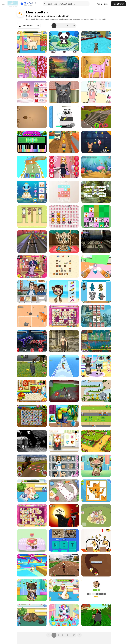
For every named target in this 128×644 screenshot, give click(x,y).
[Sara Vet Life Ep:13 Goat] (32, 42)
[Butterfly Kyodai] (32, 416)
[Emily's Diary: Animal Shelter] (64, 466)
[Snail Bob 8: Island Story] (96, 341)
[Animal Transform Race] (96, 117)
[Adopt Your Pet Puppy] (32, 590)
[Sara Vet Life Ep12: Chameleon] (32, 615)
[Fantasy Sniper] (64, 341)
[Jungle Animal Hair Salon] (64, 241)
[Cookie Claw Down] (64, 266)
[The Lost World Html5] (96, 192)
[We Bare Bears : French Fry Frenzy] (32, 291)
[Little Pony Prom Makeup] (32, 266)
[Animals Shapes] (96, 291)
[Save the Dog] (96, 540)
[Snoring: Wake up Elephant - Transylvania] (64, 515)
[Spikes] (32, 117)
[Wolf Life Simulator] (32, 366)
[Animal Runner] (32, 241)
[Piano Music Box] (32, 142)
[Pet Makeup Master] (64, 92)
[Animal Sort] (64, 217)
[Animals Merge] (96, 217)
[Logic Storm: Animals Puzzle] (64, 192)
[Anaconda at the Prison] (96, 241)
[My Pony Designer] (32, 67)
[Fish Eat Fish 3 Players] (96, 167)
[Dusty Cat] (32, 316)
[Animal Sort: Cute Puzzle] (32, 217)
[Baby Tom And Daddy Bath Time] (96, 366)
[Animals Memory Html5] (96, 316)
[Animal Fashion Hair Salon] (64, 416)
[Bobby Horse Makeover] (96, 67)
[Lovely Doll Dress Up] (96, 92)
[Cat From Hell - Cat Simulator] (96, 266)
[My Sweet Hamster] (32, 391)
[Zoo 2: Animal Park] (96, 441)
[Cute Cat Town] (96, 515)
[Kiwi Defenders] (64, 67)
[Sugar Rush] (96, 142)
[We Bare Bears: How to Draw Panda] (64, 117)
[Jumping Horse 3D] (32, 466)
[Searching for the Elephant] (32, 441)
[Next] (79, 635)
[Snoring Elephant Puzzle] (96, 391)
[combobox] (29, 26)
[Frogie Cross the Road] (96, 416)
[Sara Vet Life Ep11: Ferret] (64, 491)
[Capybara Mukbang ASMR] (32, 540)
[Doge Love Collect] (96, 565)
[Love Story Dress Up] (64, 167)
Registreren (118, 4)
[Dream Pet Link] (32, 515)
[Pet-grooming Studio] (64, 441)
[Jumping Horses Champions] (64, 565)
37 (74, 26)
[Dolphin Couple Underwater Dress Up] (32, 192)
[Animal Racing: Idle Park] (32, 167)
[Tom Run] (64, 142)
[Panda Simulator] (96, 615)
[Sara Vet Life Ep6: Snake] (64, 590)
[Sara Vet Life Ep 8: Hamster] (32, 491)
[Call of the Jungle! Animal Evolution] (64, 366)
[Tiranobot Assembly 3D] (32, 341)
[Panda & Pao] (64, 42)
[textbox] (29, 26)
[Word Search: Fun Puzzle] (64, 540)
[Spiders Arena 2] (64, 391)
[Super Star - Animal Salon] (64, 291)
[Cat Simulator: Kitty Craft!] (96, 42)
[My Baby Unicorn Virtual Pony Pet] (64, 615)
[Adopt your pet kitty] (96, 466)
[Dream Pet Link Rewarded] (64, 316)
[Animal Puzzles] (96, 491)
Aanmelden (102, 4)
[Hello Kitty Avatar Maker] (32, 92)
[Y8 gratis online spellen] (12, 4)
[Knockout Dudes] (32, 565)
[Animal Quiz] (96, 590)
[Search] (45, 4)
